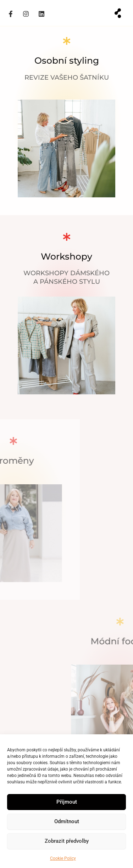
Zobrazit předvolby (67, 841)
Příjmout (67, 802)
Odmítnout (67, 821)
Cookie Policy (63, 858)
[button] (118, 13)
